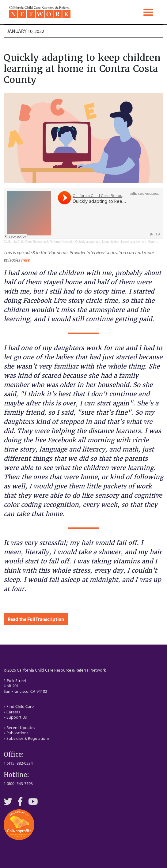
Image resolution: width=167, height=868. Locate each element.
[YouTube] (33, 801)
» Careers (12, 712)
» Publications (16, 733)
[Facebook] (20, 801)
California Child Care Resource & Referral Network (38, 242)
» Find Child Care (19, 706)
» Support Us (15, 717)
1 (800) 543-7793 (18, 783)
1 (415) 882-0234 (18, 763)
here (25, 260)
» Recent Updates (19, 728)
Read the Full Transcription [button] (36, 619)
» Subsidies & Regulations (27, 738)
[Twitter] (8, 801)
